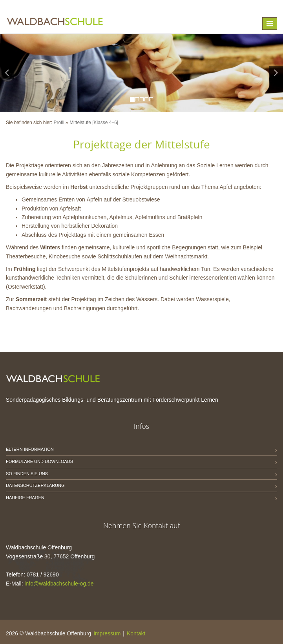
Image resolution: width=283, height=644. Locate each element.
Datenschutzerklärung (35, 485)
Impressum (107, 633)
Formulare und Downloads (39, 461)
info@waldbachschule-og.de (59, 584)
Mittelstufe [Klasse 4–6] (94, 123)
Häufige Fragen (25, 498)
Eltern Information (30, 449)
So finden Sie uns (27, 474)
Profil (59, 123)
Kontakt (136, 633)
